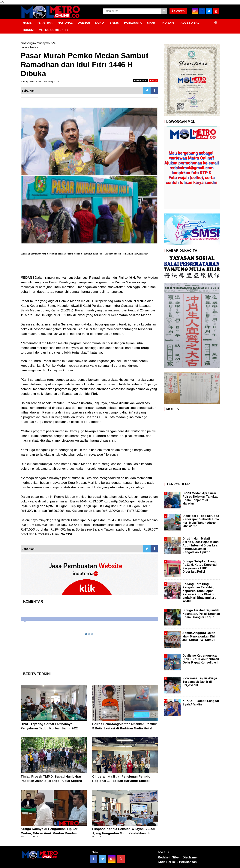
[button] (216, 21)
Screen (178, 11)
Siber (176, 857)
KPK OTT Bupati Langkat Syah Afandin (201, 703)
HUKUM (28, 30)
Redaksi (164, 857)
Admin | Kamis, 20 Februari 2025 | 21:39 (40, 81)
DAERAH (84, 23)
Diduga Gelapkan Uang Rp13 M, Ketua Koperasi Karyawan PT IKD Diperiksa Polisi (200, 566)
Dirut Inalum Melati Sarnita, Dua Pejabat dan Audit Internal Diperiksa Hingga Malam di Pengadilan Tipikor (201, 545)
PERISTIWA (45, 23)
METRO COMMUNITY (54, 30)
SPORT (152, 23)
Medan (34, 47)
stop (154, 80)
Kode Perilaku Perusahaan (177, 862)
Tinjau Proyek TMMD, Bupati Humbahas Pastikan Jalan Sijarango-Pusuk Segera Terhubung (51, 781)
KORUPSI (169, 23)
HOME (27, 23)
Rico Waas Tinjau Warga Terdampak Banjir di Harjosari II (200, 682)
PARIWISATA (133, 23)
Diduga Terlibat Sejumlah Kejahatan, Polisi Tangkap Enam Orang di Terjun (201, 614)
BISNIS (114, 23)
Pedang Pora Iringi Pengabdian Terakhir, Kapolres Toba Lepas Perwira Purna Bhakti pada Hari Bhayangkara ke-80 (199, 593)
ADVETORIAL (190, 23)
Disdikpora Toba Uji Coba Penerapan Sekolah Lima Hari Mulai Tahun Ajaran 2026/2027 (201, 521)
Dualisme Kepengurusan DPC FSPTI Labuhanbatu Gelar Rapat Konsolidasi (201, 659)
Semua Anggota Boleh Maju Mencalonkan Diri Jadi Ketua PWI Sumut (199, 636)
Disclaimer (190, 857)
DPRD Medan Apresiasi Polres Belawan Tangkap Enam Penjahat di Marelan (200, 498)
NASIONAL (65, 23)
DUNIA (100, 23)
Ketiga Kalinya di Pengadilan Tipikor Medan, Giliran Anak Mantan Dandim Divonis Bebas (49, 833)
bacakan (141, 80)
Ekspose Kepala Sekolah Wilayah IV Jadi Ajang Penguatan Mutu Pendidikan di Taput (124, 833)
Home (24, 47)
